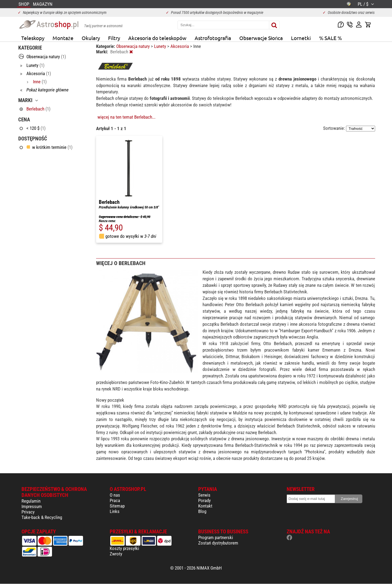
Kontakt (205, 506)
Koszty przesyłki (124, 548)
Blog (202, 511)
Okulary (91, 38)
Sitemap (117, 506)
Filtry (114, 38)
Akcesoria (180, 46)
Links (115, 511)
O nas (115, 495)
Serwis (204, 495)
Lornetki (301, 38)
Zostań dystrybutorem (218, 543)
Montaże (63, 38)
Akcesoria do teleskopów (157, 38)
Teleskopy (33, 38)
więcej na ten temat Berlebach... (126, 117)
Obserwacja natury (134, 46)
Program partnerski (216, 537)
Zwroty (116, 554)
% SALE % (330, 38)
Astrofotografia (213, 38)
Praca (115, 500)
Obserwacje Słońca (261, 38)
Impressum (32, 506)
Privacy (28, 512)
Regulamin (31, 501)
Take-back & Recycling (42, 517)
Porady (204, 500)
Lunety (161, 46)
